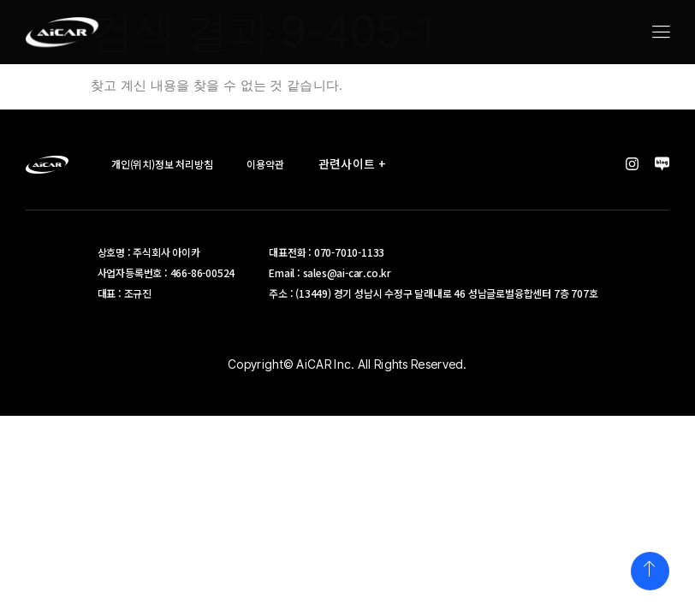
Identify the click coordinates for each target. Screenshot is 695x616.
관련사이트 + (357, 163)
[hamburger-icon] (660, 33)
